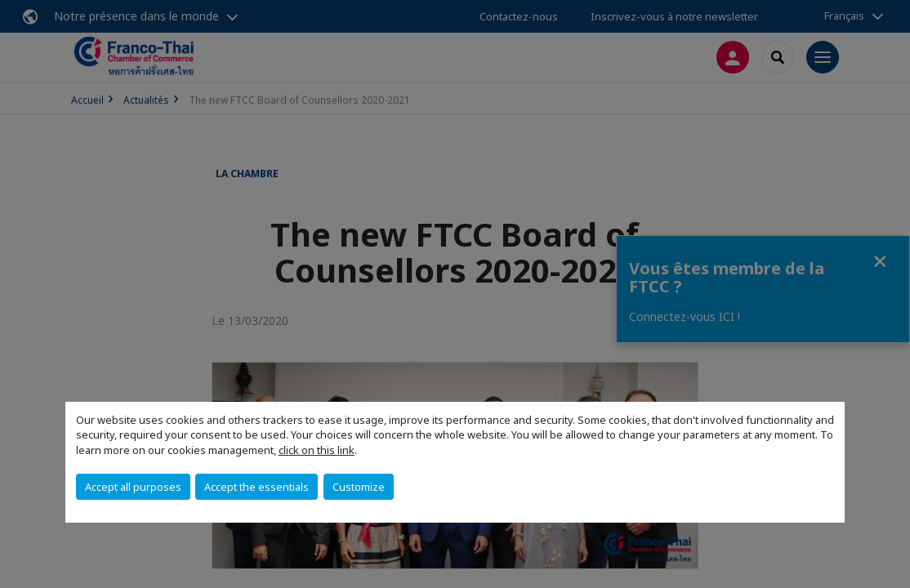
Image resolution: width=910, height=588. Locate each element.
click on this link (317, 450)
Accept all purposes (133, 487)
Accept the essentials (256, 487)
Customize (359, 487)
